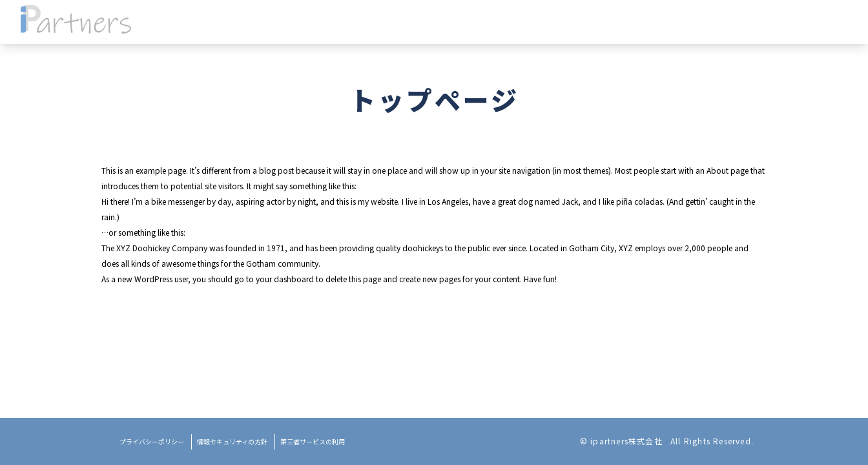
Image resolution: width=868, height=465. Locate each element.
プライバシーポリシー (152, 441)
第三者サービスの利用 (313, 441)
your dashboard (285, 279)
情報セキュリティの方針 (232, 441)
